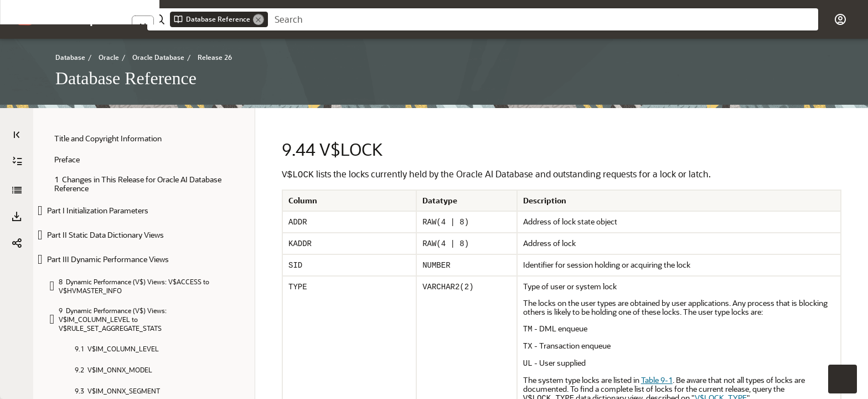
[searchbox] (543, 19)
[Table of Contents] (17, 135)
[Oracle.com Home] (25, 19)
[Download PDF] (17, 217)
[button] (54, 19)
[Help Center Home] (103, 19)
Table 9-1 (657, 380)
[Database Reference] (17, 190)
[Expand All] (17, 161)
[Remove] (259, 19)
